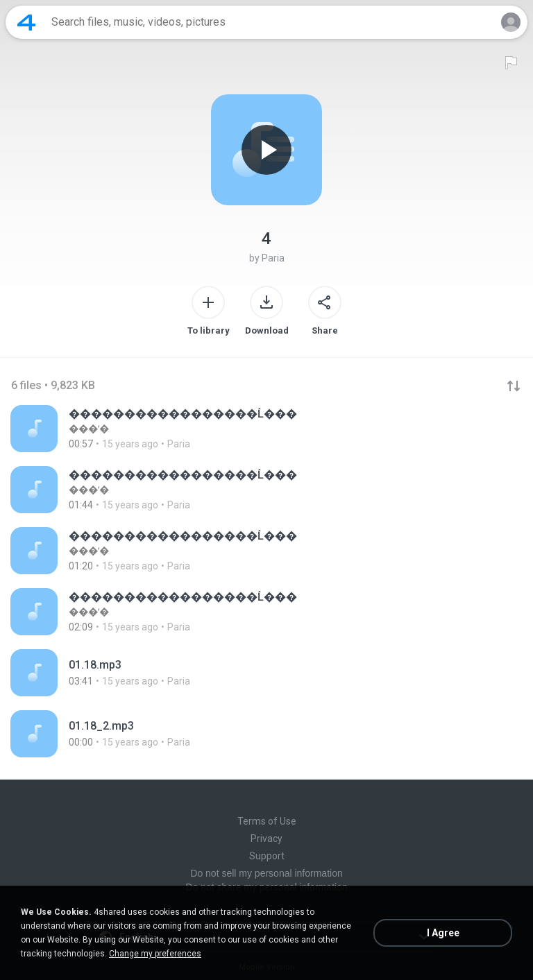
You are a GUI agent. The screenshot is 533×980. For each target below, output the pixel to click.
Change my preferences (155, 954)
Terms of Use (267, 821)
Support (267, 856)
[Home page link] (26, 22)
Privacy (266, 839)
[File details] (266, 429)
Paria (273, 258)
